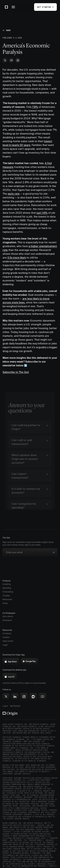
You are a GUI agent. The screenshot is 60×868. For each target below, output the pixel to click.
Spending (7, 588)
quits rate (14, 194)
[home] (6, 7)
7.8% (35, 107)
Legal (5, 645)
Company (7, 633)
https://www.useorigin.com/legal (24, 808)
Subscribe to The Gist (16, 372)
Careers (6, 637)
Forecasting (8, 592)
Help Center (8, 641)
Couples (6, 596)
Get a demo (8, 616)
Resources (7, 599)
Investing (7, 584)
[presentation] (27, 564)
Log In (5, 706)
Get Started (15, 706)
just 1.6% (42, 213)
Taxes (5, 603)
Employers (7, 620)
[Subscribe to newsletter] (53, 552)
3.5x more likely (17, 258)
